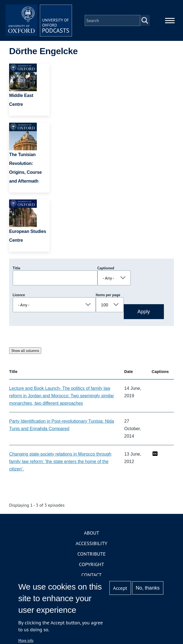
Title (17, 268)
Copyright (91, 564)
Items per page (108, 295)
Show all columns (25, 351)
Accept (120, 588)
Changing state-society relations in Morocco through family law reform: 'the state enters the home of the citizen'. (60, 462)
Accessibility (91, 543)
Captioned (106, 268)
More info (26, 640)
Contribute (91, 554)
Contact (91, 575)
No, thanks (148, 588)
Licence (19, 295)
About (91, 533)
